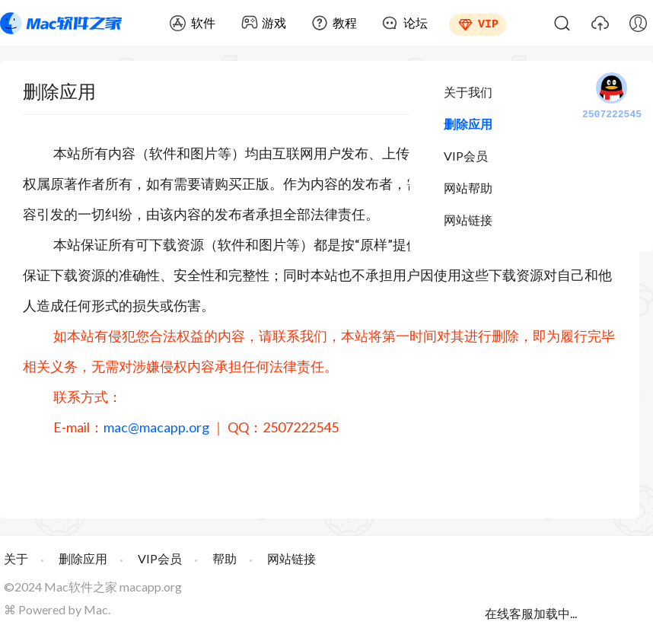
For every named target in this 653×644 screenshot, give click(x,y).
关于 (16, 558)
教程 (345, 22)
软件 (203, 22)
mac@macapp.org (156, 427)
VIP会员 (466, 156)
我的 (638, 23)
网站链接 (468, 220)
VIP (488, 23)
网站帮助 (468, 188)
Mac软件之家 (61, 23)
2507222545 (612, 97)
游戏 (274, 22)
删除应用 (468, 124)
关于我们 (468, 92)
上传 (600, 23)
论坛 (416, 22)
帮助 (225, 558)
